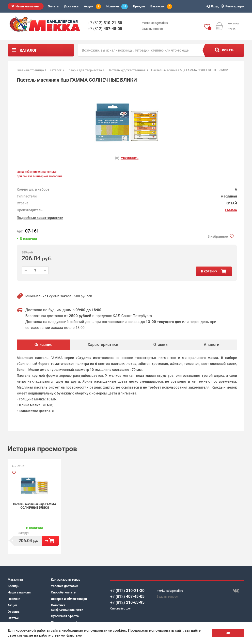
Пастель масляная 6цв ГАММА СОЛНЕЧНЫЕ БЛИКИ (35, 506)
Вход (213, 6)
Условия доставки (64, 586)
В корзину (50, 541)
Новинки (117, 7)
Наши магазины (28, 6)
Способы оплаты (64, 592)
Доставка (71, 6)
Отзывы (14, 612)
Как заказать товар (66, 580)
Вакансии (161, 7)
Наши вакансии (19, 592)
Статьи (13, 618)
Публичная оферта (65, 616)
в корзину (209, 271)
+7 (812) (105, 23)
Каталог (28, 50)
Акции (92, 7)
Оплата (53, 6)
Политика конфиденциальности (67, 607)
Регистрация (233, 6)
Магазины (15, 580)
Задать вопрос (152, 29)
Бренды (139, 6)
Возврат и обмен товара (69, 599)
